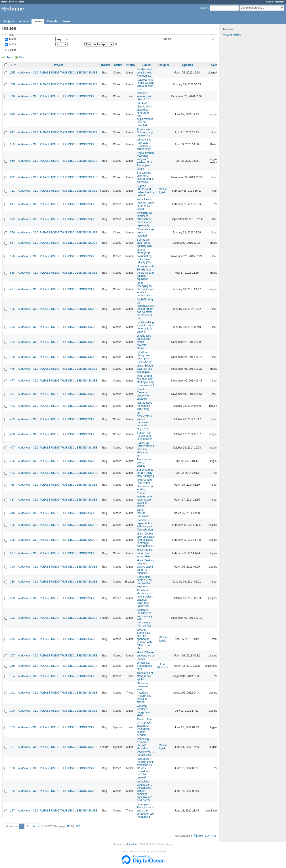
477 (12, 381)
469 (12, 419)
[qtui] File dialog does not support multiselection (145, 357)
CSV (207, 836)
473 (12, 406)
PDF (214, 836)
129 (12, 791)
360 (12, 598)
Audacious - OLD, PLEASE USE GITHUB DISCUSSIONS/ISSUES (58, 73)
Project (59, 65)
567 (12, 243)
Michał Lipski (163, 191)
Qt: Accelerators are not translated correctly (144, 419)
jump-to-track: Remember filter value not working (145, 485)
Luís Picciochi (163, 666)
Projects (13, 2)
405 (12, 525)
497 (12, 289)
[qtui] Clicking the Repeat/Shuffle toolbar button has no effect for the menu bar (146, 309)
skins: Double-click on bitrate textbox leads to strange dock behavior (145, 540)
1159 (12, 73)
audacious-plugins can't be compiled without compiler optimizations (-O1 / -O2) (145, 791)
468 (12, 434)
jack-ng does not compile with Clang (144, 406)
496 (12, 309)
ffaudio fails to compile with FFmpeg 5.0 (145, 73)
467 (12, 448)
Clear (22, 57)
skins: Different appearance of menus (146, 656)
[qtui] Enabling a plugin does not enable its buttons (145, 327)
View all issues (232, 35)
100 (78, 826)
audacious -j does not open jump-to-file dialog (145, 204)
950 (12, 161)
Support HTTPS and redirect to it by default (146, 191)
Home (4, 2)
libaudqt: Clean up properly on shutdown (143, 394)
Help (22, 2)
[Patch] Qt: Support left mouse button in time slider (145, 434)
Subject (146, 65)
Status (12, 39)
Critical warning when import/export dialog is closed (145, 500)
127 (12, 811)
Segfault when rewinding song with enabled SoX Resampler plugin (145, 161)
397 (12, 553)
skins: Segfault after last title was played (145, 369)
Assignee (163, 65)
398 (12, 540)
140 (12, 711)
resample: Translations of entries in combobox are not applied (145, 811)
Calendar (53, 21)
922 (12, 177)
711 (12, 191)
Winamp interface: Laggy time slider (143, 711)
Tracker (106, 65)
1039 (12, 96)
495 (12, 327)
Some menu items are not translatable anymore (144, 582)
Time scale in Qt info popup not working (145, 132)
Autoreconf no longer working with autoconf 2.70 (145, 84)
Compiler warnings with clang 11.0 (145, 96)
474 (12, 394)
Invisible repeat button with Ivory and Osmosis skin (145, 525)
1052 (12, 84)
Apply (10, 57)
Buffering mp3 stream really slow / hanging (145, 473)
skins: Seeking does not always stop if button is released (145, 567)
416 (12, 513)
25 (68, 826)
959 (12, 144)
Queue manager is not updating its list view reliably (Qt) (144, 256)
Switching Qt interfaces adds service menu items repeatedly (144, 219)
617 (12, 204)
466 (12, 461)
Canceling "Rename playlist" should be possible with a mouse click (146, 747)
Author (12, 44)
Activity (24, 21)
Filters (11, 35)
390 (12, 567)
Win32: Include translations (144, 513)
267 (12, 656)
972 (12, 132)
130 (12, 768)
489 (12, 357)
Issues (38, 21)
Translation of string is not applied (145, 676)
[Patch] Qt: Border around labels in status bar (145, 448)
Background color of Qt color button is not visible (145, 177)
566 (12, 256)
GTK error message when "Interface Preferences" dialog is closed (144, 693)
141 (12, 693)
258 (12, 666)
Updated (188, 65)
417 (12, 500)
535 (12, 273)
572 (12, 219)
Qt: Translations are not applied (144, 461)
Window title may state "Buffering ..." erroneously (145, 144)
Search (204, 8)
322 (12, 618)
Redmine (132, 844)
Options (12, 50)
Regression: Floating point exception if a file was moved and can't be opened (145, 768)
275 (12, 639)
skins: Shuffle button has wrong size (145, 553)
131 (12, 747)
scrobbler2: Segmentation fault (145, 666)
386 (12, 582)
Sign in (270, 2)
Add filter (167, 39)
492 (12, 342)
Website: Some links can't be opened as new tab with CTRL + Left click (144, 639)
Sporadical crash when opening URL (145, 243)
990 (12, 114)
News (67, 21)
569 (12, 233)
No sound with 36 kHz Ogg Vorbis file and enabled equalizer (145, 273)
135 (12, 727)
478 (12, 369)
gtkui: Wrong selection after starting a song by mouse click (146, 381)
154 (12, 676)
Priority (130, 65)
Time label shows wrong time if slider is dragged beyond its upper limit (145, 598)
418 (12, 485)
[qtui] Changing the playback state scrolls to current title (145, 289)
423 (12, 473)
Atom (200, 836)
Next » (36, 826)
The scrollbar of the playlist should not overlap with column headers (145, 727)
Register (280, 2)
